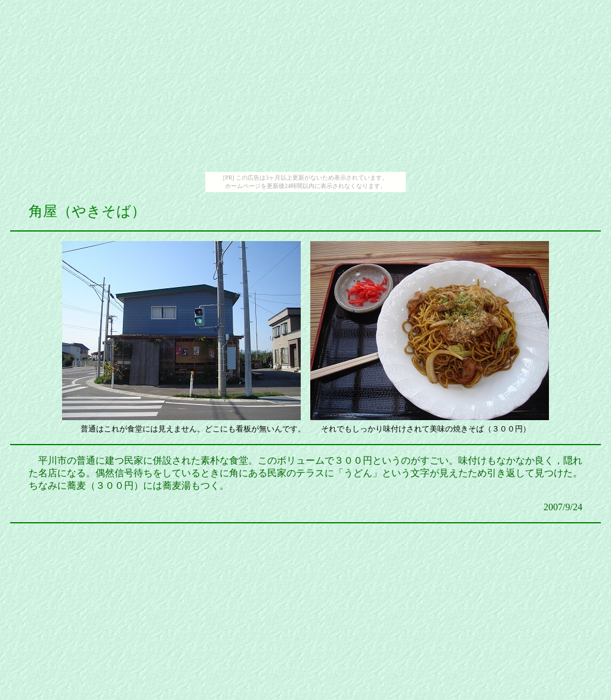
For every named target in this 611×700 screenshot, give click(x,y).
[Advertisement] (305, 88)
